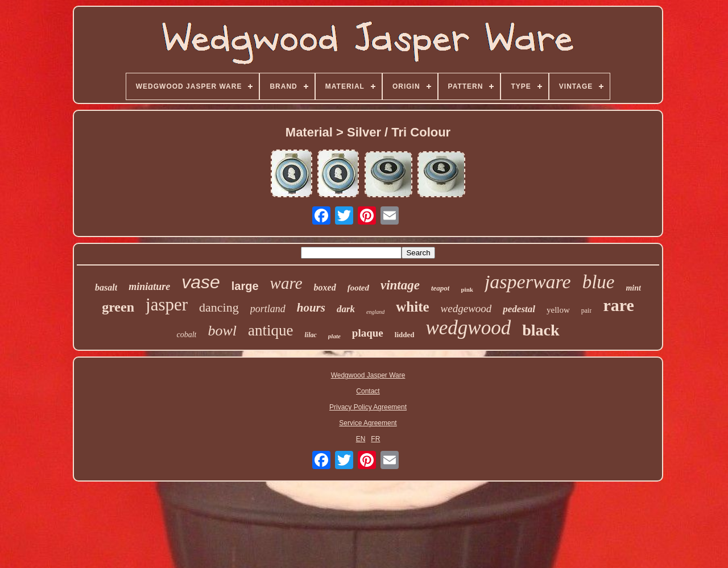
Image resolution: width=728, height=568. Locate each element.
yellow (558, 310)
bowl (222, 331)
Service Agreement (368, 423)
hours (311, 308)
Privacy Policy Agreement (368, 407)
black (541, 330)
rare (618, 305)
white (412, 307)
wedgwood (468, 328)
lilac (311, 335)
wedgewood (466, 308)
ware (286, 283)
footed (358, 288)
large (245, 286)
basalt (106, 287)
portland (268, 309)
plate (334, 336)
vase (201, 282)
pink (467, 289)
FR (375, 439)
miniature (149, 287)
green (118, 307)
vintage (400, 285)
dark (346, 309)
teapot (440, 288)
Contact (368, 391)
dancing (219, 307)
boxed (325, 287)
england (375, 312)
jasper (167, 304)
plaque (368, 333)
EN (361, 439)
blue (599, 282)
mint (633, 288)
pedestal (519, 309)
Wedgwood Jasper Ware (368, 375)
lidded (405, 335)
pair (587, 310)
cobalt (186, 335)
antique (270, 330)
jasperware (528, 282)
